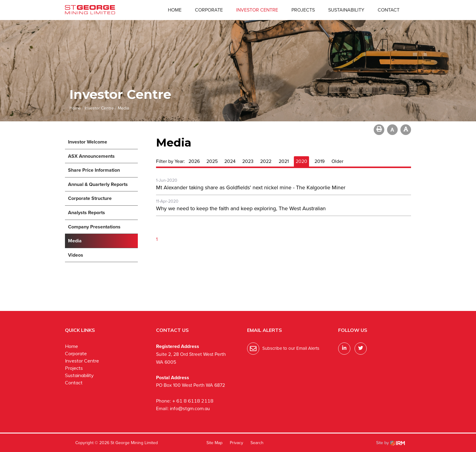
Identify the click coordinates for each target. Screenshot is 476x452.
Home (175, 10)
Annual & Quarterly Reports (98, 184)
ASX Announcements (91, 156)
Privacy (236, 443)
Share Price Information (94, 170)
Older (337, 161)
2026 (194, 161)
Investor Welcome (88, 142)
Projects (303, 10)
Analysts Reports (87, 213)
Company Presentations (94, 227)
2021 (284, 161)
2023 (248, 161)
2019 (320, 161)
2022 (266, 161)
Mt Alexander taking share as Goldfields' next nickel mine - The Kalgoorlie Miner (251, 187)
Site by (391, 443)
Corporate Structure (90, 198)
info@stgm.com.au (190, 408)
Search (257, 443)
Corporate (209, 10)
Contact (389, 10)
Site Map (214, 443)
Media (75, 241)
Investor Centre (257, 10)
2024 (230, 161)
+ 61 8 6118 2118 (193, 401)
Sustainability (346, 10)
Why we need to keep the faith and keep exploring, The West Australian (241, 208)
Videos (76, 255)
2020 (301, 161)
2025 (212, 161)
